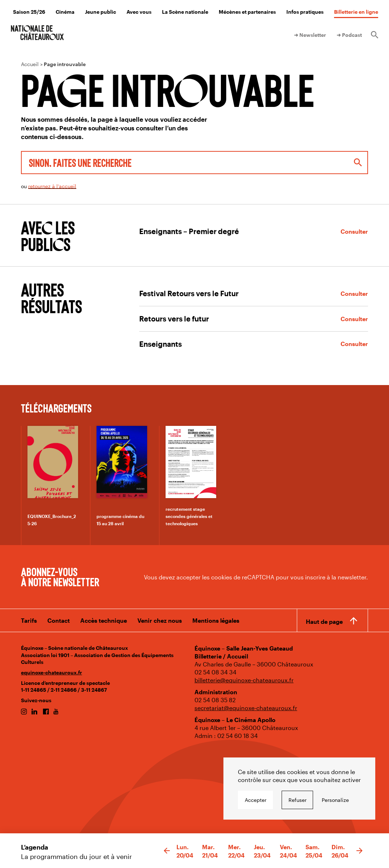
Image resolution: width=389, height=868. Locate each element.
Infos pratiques (305, 12)
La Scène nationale (185, 12)
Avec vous (139, 12)
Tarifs (29, 620)
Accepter (256, 800)
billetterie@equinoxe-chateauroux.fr (244, 680)
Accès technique (104, 620)
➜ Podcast (349, 35)
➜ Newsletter (310, 35)
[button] (167, 851)
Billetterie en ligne (356, 12)
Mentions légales (216, 620)
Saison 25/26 (29, 12)
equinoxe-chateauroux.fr (52, 672)
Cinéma (65, 12)
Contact (59, 620)
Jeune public (101, 12)
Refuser (298, 800)
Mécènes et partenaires (247, 12)
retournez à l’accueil (52, 186)
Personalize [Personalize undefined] (335, 800)
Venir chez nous (160, 620)
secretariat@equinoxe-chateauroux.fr (246, 708)
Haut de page (324, 621)
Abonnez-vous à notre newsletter (60, 576)
